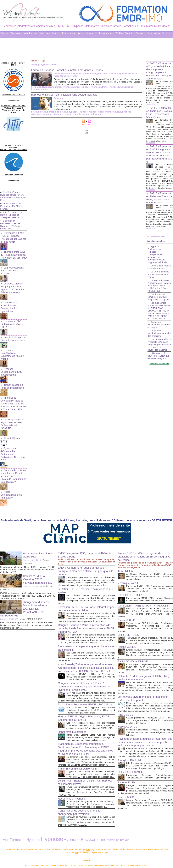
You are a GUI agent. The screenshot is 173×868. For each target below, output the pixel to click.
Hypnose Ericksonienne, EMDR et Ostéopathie (13, 352)
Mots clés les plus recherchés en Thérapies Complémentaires (91, 858)
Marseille (86, 853)
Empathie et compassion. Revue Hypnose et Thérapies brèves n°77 (12, 213)
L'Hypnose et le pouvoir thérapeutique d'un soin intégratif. (159, 387)
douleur (35, 112)
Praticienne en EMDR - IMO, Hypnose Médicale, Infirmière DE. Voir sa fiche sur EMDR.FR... (149, 565)
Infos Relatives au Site (159, 394)
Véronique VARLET (130, 548)
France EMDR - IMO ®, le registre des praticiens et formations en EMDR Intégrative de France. (143, 521)
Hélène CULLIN (128, 621)
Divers (26, 525)
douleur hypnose (67, 112)
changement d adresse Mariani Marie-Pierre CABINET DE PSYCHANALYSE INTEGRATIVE (27, 573)
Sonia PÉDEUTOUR (131, 560)
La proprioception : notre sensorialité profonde (12, 257)
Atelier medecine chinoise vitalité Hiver (37, 519)
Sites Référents (12, 412)
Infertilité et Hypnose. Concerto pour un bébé (13, 321)
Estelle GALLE (127, 590)
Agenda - (130, 33)
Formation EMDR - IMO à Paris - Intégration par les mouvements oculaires (85, 576)
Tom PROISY (126, 536)
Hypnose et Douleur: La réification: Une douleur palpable (68, 95)
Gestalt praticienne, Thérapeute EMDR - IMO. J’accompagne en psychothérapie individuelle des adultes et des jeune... (149, 698)
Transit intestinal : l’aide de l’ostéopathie (12, 366)
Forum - (90, 33)
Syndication (83, 846)
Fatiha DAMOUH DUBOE (134, 636)
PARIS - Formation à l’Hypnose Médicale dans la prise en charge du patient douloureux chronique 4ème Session (159, 71)
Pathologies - (30, 33)
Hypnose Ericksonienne (117, 87)
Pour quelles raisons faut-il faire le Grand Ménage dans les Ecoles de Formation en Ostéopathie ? (13, 445)
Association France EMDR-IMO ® (14, 62)
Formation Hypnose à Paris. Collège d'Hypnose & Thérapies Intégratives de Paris (14, 103)
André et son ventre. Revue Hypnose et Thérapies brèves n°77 (12, 203)
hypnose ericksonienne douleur (102, 112)
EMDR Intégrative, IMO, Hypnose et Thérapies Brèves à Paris (81, 519)
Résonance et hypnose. (73, 791)
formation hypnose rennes (64, 87)
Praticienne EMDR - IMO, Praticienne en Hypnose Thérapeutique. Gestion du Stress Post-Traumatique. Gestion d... (149, 553)
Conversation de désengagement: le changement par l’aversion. (81, 807)
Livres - (81, 33)
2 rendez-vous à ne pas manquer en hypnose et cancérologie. (81, 620)
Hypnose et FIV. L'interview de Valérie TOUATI (11, 307)
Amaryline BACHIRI (131, 740)
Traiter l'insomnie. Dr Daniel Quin (79, 758)
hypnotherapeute (64, 114)
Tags (43, 61)
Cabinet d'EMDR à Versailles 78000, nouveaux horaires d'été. (39, 544)
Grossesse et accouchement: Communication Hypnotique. (9, 291)
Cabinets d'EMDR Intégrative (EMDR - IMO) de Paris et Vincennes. (143, 652)
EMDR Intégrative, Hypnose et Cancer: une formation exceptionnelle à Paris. (13, 185)
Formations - (69, 33)
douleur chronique (49, 112)
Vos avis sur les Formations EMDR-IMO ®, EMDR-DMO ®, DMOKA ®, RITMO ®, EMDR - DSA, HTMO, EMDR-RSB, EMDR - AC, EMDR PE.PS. (159, 335)
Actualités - (142, 33)
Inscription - (155, 33)
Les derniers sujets (157, 253)
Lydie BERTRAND (130, 607)
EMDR (4, 834)
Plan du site (71, 846)
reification (79, 114)
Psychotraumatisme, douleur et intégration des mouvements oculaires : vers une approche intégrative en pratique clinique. (145, 719)
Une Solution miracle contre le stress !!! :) (156, 286)
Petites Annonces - (105, 33)
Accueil (34, 61)
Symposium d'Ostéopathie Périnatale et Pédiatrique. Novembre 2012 (13, 426)
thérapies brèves (82, 834)
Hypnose (83, 87)
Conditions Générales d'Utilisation (123, 858)
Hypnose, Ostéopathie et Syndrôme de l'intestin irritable (12, 336)
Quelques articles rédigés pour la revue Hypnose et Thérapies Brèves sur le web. (12, 273)
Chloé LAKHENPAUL (132, 755)
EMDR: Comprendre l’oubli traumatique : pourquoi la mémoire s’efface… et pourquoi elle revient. (86, 536)
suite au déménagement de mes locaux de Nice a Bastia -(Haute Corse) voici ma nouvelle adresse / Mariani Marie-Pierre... (28, 590)
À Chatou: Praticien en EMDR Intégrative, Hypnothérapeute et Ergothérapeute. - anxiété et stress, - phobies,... (149, 541)
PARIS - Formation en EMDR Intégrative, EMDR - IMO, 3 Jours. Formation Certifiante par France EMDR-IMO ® (159, 162)
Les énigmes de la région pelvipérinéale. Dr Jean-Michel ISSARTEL (13, 400)
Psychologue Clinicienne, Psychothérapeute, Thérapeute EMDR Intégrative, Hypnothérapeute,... (149, 760)
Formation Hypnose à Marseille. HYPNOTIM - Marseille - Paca (14, 138)
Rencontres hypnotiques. (74, 719)
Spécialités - (45, 33)
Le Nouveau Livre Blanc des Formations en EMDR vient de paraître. (144, 673)
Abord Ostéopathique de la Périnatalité (13, 461)
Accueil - (5, 33)
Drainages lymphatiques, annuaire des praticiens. (155, 360)
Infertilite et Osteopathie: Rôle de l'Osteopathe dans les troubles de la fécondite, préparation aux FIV (13, 382)
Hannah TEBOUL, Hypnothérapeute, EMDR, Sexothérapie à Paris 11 (82, 703)
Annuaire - (16, 33)
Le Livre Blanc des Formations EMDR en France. (12, 195)
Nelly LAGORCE (129, 704)
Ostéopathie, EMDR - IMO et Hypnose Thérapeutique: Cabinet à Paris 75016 (13, 225)
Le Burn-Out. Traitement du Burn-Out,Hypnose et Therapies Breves (80, 775)
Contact (166, 33)
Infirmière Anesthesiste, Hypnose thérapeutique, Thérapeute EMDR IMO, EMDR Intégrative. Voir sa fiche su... (149, 710)
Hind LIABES (126, 692)
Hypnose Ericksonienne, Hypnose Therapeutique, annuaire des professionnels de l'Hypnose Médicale (158, 272)
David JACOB (127, 784)
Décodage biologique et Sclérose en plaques (159, 350)
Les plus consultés (157, 258)
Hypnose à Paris (96, 87)
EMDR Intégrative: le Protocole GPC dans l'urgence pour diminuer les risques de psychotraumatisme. (159, 374)
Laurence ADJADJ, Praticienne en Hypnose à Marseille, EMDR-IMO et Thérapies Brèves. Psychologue (159, 307)
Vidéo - (120, 33)
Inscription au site (95, 846)
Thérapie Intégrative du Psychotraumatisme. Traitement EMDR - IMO (13, 242)
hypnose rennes (47, 114)
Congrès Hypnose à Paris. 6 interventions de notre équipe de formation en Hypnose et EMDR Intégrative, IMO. (85, 598)
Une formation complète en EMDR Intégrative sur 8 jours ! (159, 320)
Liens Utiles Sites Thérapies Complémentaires (54, 858)
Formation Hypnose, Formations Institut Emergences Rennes (71, 70)
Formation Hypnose (41, 87)
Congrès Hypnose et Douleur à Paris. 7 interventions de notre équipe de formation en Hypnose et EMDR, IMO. (85, 665)
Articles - (57, 33)
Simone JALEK (128, 767)
